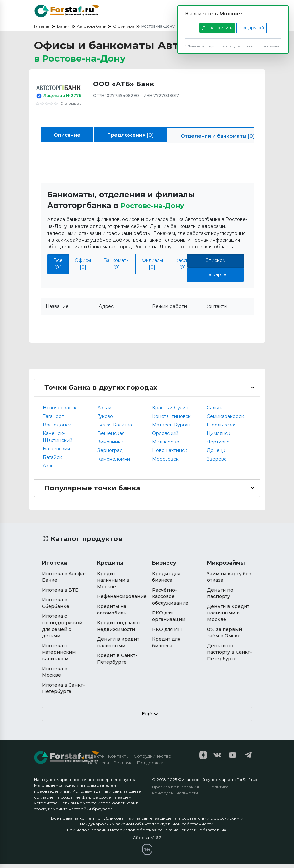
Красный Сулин (170, 411)
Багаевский (56, 452)
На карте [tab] (216, 278)
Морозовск (165, 462)
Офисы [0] (83, 267)
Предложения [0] (130, 138)
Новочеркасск (60, 411)
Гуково (105, 420)
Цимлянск (219, 437)
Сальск (215, 411)
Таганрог (53, 420)
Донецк (216, 454)
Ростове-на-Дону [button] (156, 209)
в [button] (88, 60)
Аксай (104, 411)
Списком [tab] (216, 264)
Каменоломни (114, 462)
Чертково (218, 445)
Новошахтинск (170, 454)
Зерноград (110, 454)
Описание (67, 138)
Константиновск (171, 420)
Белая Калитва (115, 428)
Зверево (217, 462)
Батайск (52, 461)
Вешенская (111, 437)
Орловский (165, 437)
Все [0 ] (58, 267)
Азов (48, 469)
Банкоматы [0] (116, 267)
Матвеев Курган (171, 428)
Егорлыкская (222, 428)
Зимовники (110, 445)
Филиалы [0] (152, 267)
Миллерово (166, 445)
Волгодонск (57, 428)
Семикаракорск (225, 420)
